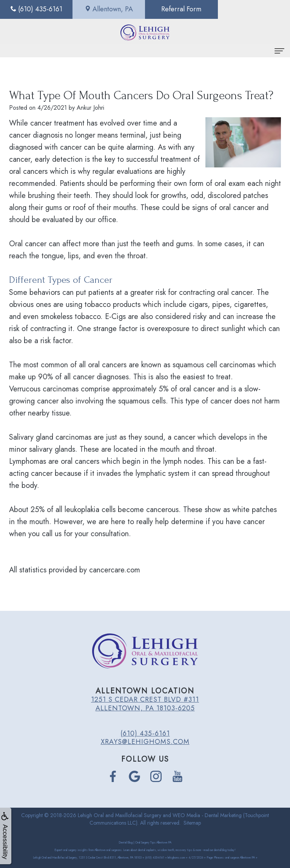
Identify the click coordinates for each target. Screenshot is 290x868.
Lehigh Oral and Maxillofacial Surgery (120, 815)
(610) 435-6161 (145, 733)
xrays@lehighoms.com (145, 742)
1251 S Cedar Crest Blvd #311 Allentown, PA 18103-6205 (145, 704)
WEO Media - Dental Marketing (207, 815)
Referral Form (181, 9)
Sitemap (192, 823)
